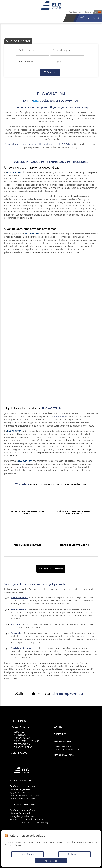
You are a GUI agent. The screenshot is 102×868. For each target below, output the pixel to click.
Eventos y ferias (23, 747)
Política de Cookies (13, 845)
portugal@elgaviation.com (22, 816)
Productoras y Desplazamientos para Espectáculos (26, 741)
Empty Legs (60, 734)
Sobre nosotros (78, 12)
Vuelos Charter (21, 727)
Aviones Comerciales (68, 750)
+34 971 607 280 (93, 18)
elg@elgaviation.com (19, 793)
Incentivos (20, 735)
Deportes (19, 732)
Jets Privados (19, 753)
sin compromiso (68, 694)
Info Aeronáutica (64, 755)
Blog (70, 12)
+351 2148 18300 (27, 810)
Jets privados (63, 747)
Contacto (88, 12)
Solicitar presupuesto (51, 569)
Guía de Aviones (62, 742)
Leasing (58, 727)
